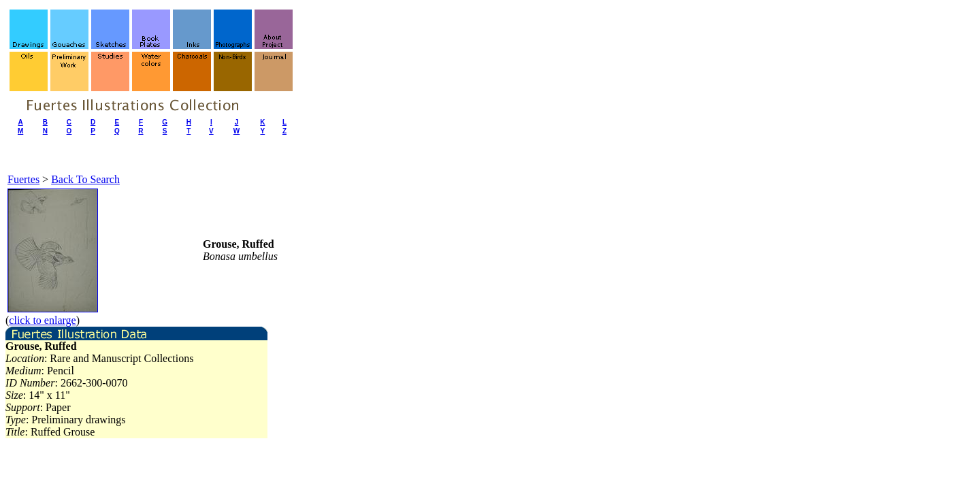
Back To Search (85, 179)
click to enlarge (42, 320)
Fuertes (23, 179)
